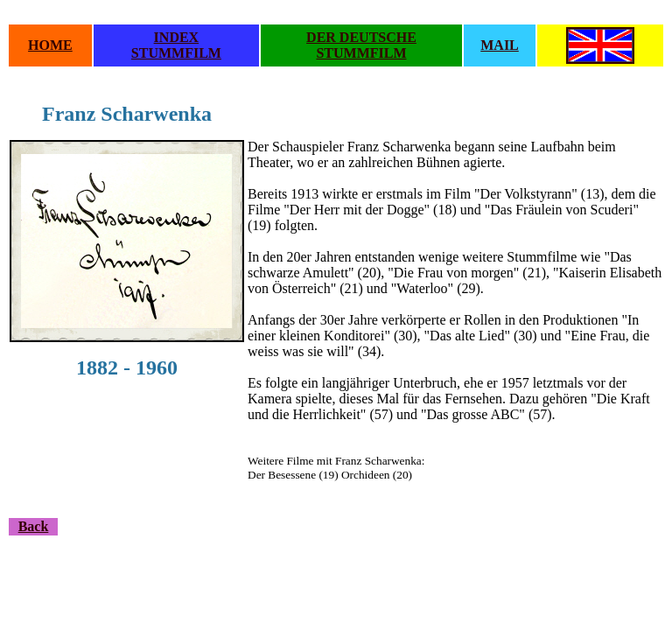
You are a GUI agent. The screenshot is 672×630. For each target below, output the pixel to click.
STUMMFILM (176, 53)
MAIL (500, 45)
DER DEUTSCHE (361, 37)
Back (34, 526)
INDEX (177, 37)
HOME (50, 45)
